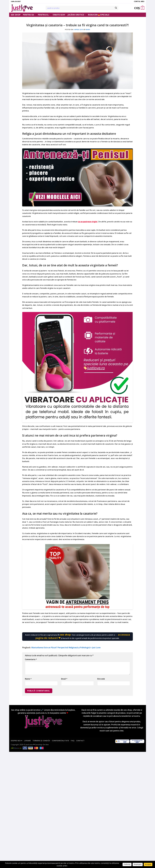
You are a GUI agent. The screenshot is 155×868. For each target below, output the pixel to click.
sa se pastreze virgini (88, 222)
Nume (28, 679)
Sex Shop (16, 15)
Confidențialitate (61, 741)
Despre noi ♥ (17, 741)
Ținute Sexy (59, 15)
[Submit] (116, 8)
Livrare (27, 741)
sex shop (65, 635)
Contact (80, 741)
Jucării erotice (77, 15)
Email (64, 679)
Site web (101, 679)
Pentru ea (29, 15)
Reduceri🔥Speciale (99, 15)
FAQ (73, 741)
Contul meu (139, 1)
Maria (88, 29)
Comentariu (31, 659)
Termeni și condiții (41, 741)
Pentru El (44, 15)
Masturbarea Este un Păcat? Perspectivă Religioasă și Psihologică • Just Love (66, 648)
